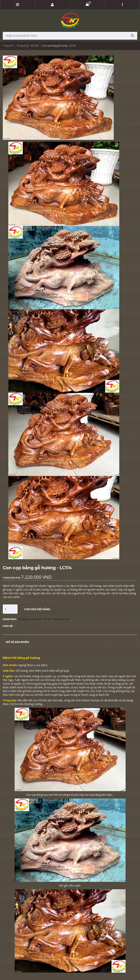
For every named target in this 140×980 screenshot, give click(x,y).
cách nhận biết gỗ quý (55, 671)
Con (16, 676)
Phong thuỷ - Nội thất (28, 46)
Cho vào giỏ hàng (37, 609)
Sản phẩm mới (61, 619)
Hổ (21, 676)
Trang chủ (8, 46)
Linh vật (47, 619)
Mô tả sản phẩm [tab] (17, 642)
